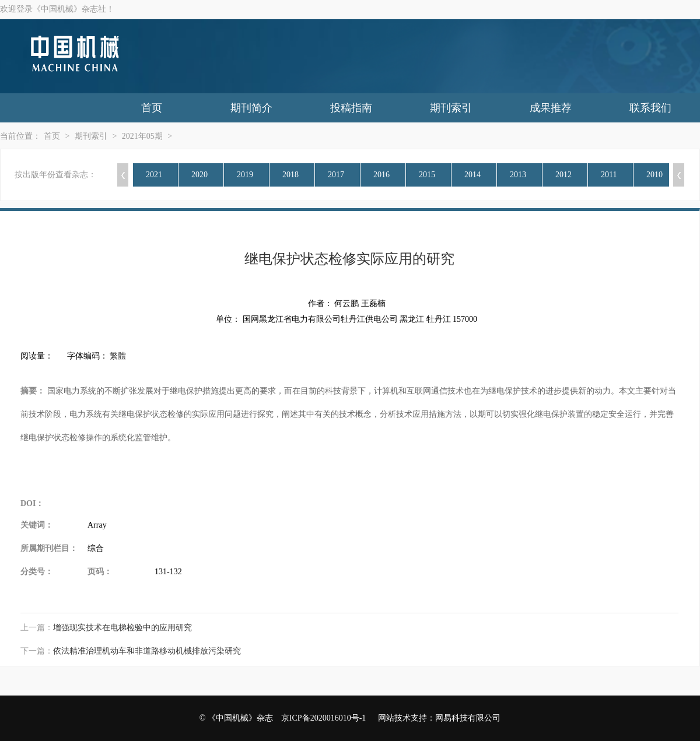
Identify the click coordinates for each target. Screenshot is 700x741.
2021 (154, 175)
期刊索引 (451, 108)
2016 (381, 175)
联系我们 (650, 108)
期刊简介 (251, 108)
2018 (290, 175)
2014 (473, 175)
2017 (336, 175)
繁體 (118, 356)
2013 (518, 175)
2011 (609, 175)
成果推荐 (551, 108)
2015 (427, 175)
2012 (563, 175)
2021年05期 (142, 136)
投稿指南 (351, 108)
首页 (152, 108)
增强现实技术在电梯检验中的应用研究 (123, 628)
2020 (199, 175)
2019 (245, 175)
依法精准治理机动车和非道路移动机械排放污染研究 (147, 651)
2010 (654, 175)
